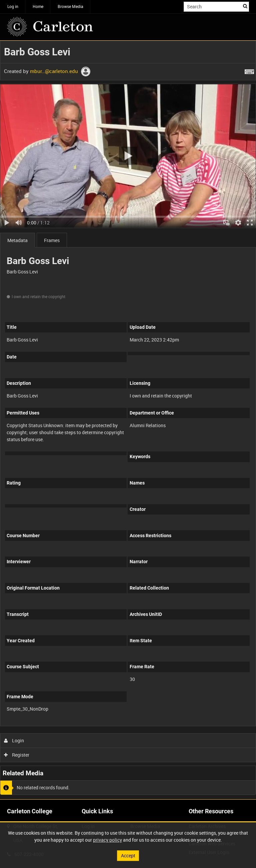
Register (17, 755)
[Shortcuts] (249, 70)
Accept (128, 855)
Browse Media (70, 6)
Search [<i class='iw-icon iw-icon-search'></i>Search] (245, 6)
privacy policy (107, 840)
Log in (13, 6)
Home (38, 6)
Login (14, 740)
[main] (128, 420)
